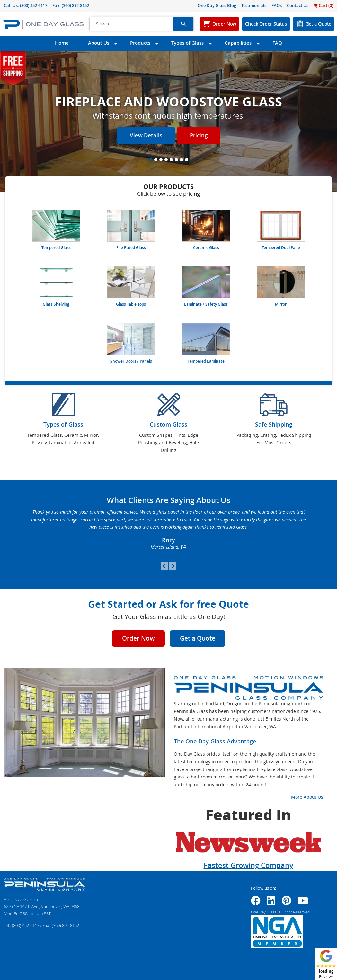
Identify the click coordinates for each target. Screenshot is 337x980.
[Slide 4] (166, 160)
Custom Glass (168, 424)
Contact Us (298, 5)
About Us (99, 43)
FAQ (277, 43)
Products (140, 43)
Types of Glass (187, 43)
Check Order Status (266, 24)
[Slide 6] (176, 160)
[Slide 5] (171, 160)
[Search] (131, 24)
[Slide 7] (182, 160)
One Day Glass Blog (217, 5)
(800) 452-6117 (34, 5)
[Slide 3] (161, 160)
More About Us (307, 797)
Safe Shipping (274, 424)
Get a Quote (318, 24)
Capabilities (238, 43)
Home (62, 43)
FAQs (277, 5)
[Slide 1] (151, 160)
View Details (146, 135)
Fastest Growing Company (248, 865)
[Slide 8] (187, 160)
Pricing (199, 135)
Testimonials (254, 5)
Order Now (224, 24)
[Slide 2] (156, 160)
